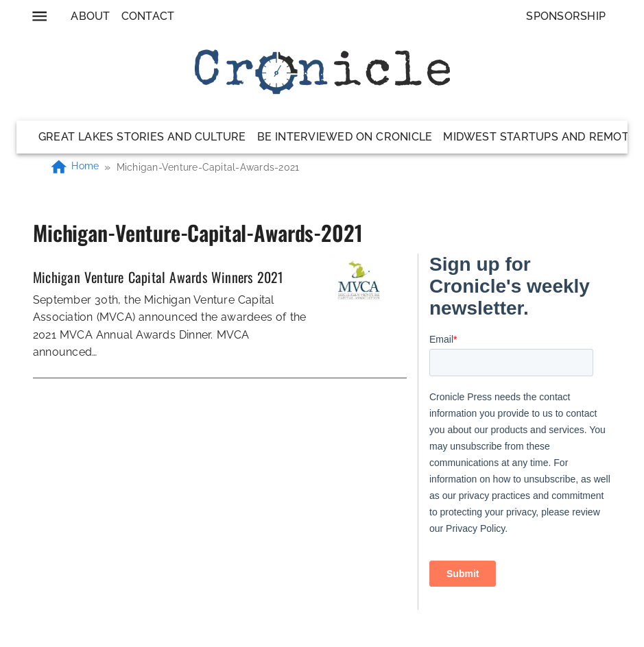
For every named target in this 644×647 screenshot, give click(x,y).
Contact (148, 16)
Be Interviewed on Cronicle (345, 137)
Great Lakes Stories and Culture (142, 137)
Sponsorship (566, 16)
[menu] (39, 16)
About (90, 16)
